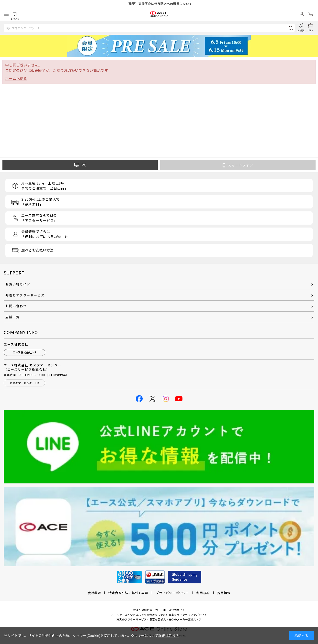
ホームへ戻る (16, 78)
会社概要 (94, 593)
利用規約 (203, 593)
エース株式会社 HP (24, 352)
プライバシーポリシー (172, 593)
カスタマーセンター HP (24, 383)
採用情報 (224, 593)
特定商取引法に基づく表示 (128, 593)
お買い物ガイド (18, 284)
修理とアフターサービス (25, 295)
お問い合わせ (16, 306)
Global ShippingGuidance (185, 577)
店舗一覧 (12, 317)
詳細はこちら (169, 635)
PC (80, 165)
